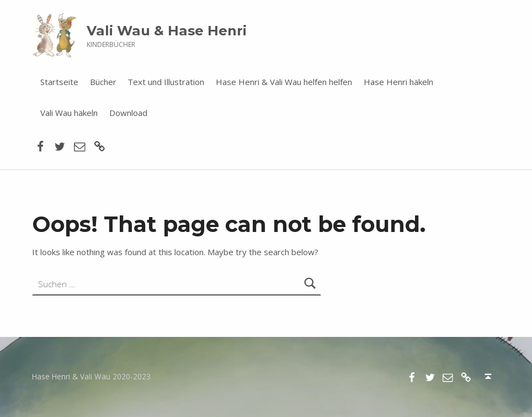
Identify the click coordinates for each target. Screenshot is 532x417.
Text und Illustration (166, 82)
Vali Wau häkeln (69, 113)
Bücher (103, 82)
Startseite (59, 82)
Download (128, 113)
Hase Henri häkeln (398, 82)
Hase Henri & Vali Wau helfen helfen (284, 82)
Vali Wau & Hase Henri (167, 31)
